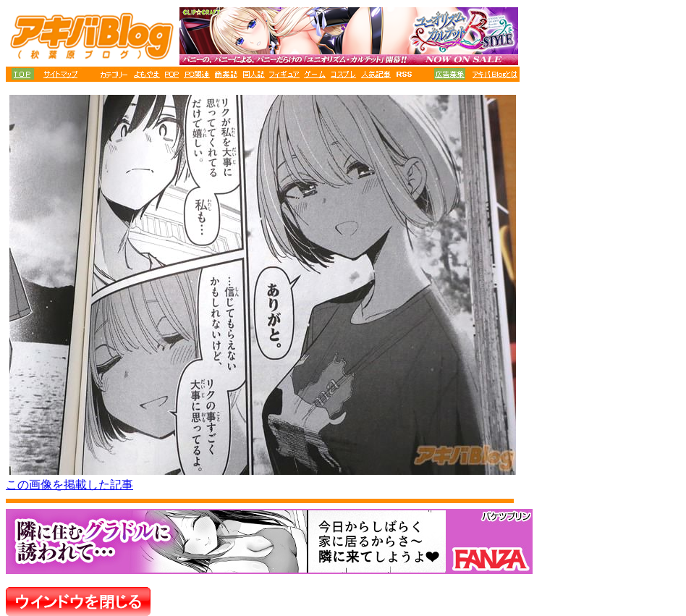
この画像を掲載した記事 (69, 485)
